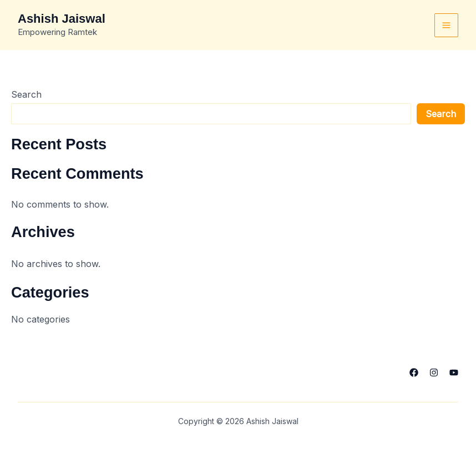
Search (26, 94)
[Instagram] (434, 373)
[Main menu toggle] (446, 25)
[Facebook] (414, 373)
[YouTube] (454, 373)
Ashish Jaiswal (62, 19)
